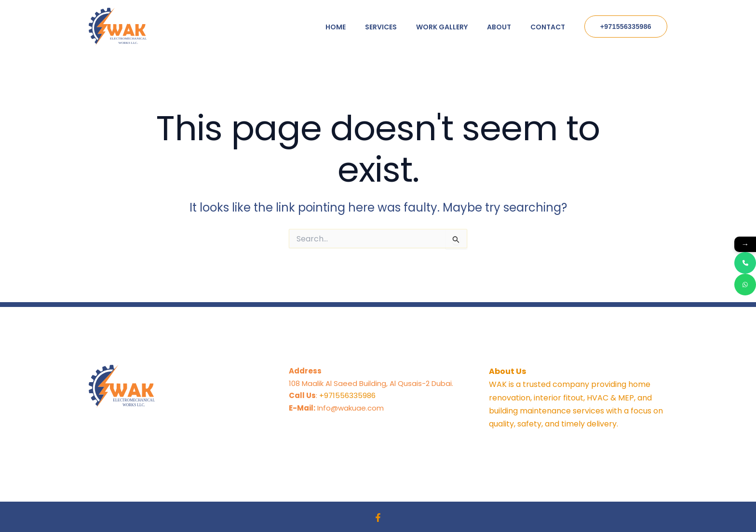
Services (381, 27)
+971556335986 (347, 395)
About (499, 27)
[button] (626, 27)
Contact (548, 27)
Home (336, 27)
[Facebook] (378, 518)
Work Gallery (442, 27)
